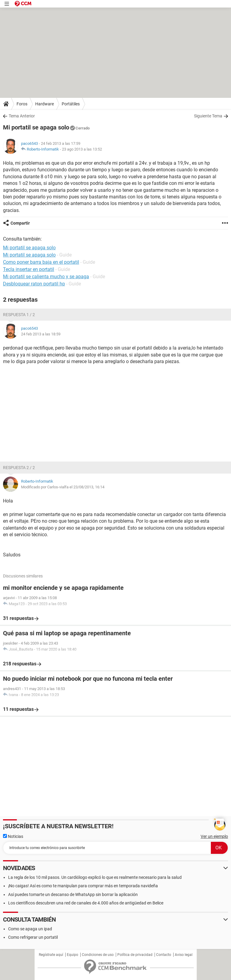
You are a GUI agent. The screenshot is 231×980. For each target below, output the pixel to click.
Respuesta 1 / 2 (19, 315)
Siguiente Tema (208, 116)
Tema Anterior (22, 116)
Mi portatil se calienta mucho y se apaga (46, 277)
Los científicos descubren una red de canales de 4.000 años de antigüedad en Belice (86, 903)
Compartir (20, 223)
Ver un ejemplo (214, 836)
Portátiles (71, 104)
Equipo (72, 955)
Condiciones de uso (98, 955)
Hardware (45, 104)
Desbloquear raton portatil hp (34, 284)
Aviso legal (184, 955)
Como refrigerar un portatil (33, 937)
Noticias (13, 836)
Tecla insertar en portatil (29, 269)
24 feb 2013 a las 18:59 (41, 334)
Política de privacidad (135, 955)
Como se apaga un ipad (30, 929)
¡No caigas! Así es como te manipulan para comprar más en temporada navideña (83, 886)
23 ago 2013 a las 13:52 (82, 149)
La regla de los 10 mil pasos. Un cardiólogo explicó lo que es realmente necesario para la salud (95, 877)
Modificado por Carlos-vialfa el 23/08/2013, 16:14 (63, 487)
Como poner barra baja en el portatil (41, 262)
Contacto (164, 955)
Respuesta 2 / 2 (19, 468)
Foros (22, 104)
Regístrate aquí (51, 955)
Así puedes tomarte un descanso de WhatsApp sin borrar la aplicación (73, 894)
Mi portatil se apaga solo (29, 255)
